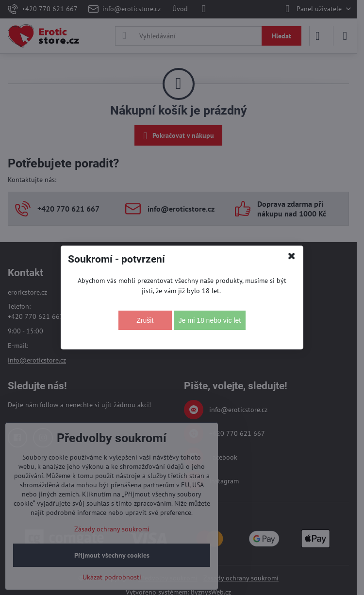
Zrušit (145, 320)
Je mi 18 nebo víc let (210, 320)
